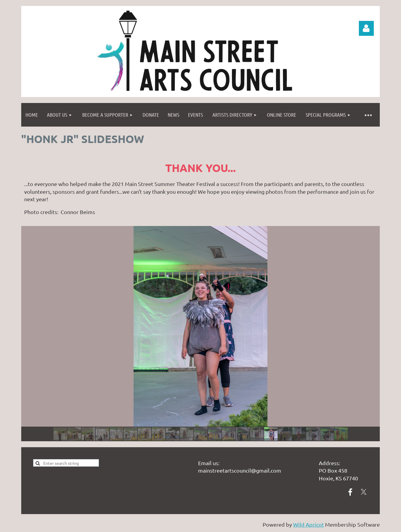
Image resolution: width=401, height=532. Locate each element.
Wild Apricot (309, 524)
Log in (366, 28)
